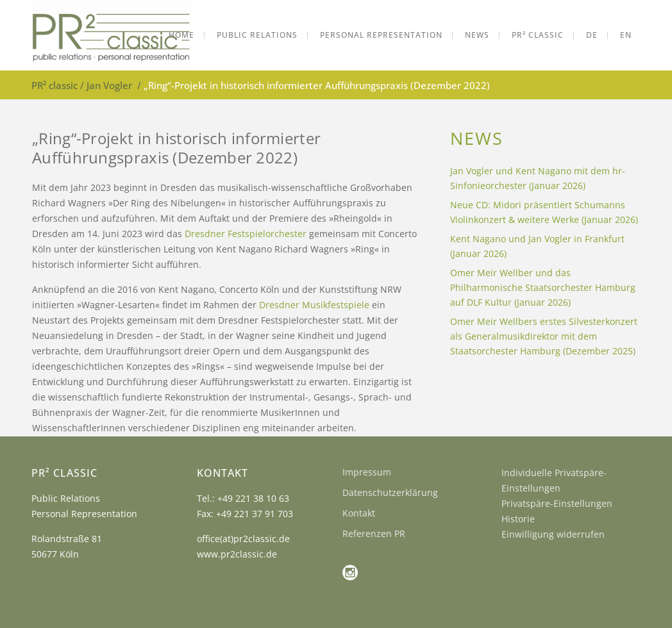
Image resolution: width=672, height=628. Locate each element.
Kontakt (359, 513)
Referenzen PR (374, 533)
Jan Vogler (109, 85)
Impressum (367, 472)
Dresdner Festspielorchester (246, 234)
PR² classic (55, 85)
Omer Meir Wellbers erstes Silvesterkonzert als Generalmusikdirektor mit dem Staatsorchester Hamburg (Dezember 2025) (544, 336)
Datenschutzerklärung (390, 492)
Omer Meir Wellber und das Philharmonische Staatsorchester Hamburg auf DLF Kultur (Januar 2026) (543, 287)
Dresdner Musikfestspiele (314, 305)
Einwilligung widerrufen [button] (553, 534)
